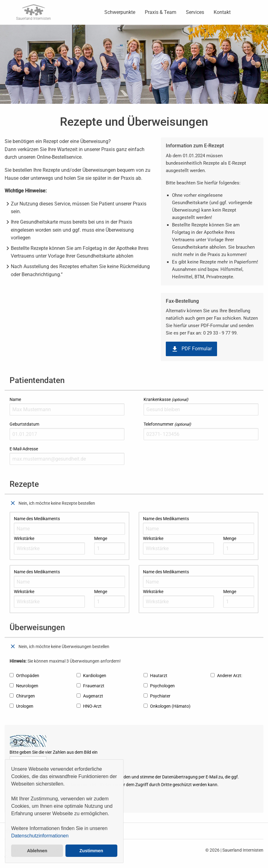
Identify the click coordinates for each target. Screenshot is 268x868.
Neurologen (24, 686)
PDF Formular (191, 349)
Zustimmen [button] (91, 851)
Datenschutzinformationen (40, 836)
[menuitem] (120, 12)
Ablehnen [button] (37, 851)
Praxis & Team (161, 12)
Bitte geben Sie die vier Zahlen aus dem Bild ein (54, 759)
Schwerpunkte (120, 12)
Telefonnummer (201, 431)
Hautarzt (155, 676)
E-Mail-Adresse (67, 456)
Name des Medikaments (69, 525)
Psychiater (157, 696)
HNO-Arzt (89, 706)
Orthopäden (24, 676)
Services (195, 12)
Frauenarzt (90, 686)
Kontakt (222, 12)
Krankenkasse (201, 406)
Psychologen (159, 686)
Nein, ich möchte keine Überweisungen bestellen (59, 647)
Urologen (21, 706)
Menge (110, 545)
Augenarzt (90, 696)
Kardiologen (91, 676)
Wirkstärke (49, 545)
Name (67, 406)
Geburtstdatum (67, 431)
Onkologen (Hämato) (167, 706)
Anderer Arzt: (226, 676)
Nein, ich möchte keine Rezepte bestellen (52, 503)
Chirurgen (22, 696)
